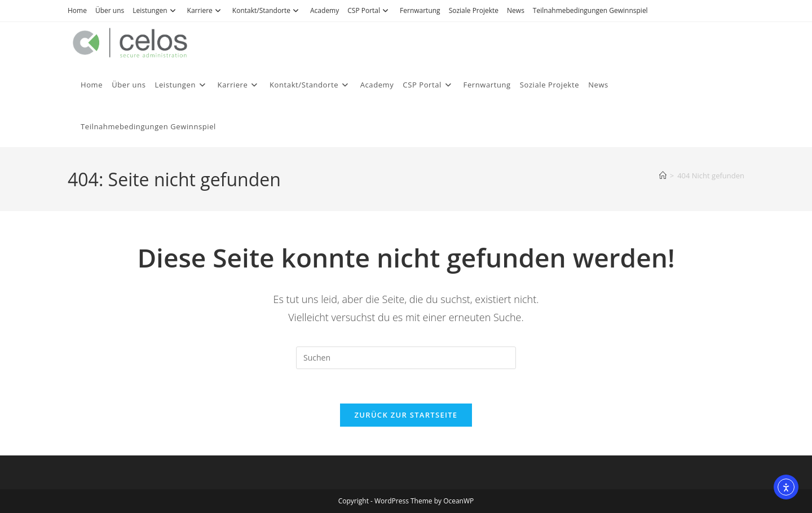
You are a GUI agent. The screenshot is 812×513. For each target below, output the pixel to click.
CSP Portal (369, 10)
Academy (325, 10)
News (516, 10)
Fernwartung (420, 10)
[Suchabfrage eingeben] (406, 358)
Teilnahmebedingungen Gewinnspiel (590, 10)
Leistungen (155, 10)
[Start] (663, 176)
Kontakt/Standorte (267, 10)
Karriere (206, 10)
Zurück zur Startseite (406, 415)
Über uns (110, 10)
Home (77, 10)
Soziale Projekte (474, 10)
